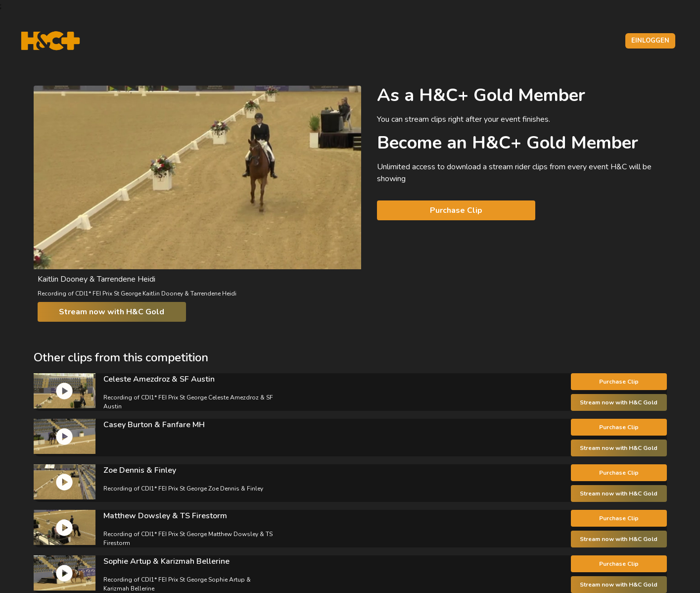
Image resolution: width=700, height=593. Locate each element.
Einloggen (650, 41)
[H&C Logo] (50, 41)
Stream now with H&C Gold (112, 312)
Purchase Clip (456, 210)
